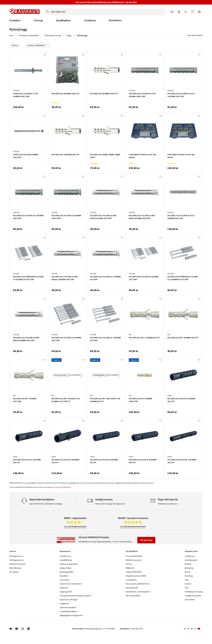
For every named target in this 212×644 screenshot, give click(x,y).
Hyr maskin (14, 572)
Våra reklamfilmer (133, 596)
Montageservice (16, 556)
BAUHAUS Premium (17, 564)
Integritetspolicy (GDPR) (136, 576)
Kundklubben (64, 20)
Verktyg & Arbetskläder (29, 35)
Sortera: (38, 45)
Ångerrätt (64, 588)
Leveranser (65, 580)
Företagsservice (17, 560)
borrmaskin (60, 487)
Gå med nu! (146, 540)
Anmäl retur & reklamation (71, 584)
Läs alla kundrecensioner (75, 526)
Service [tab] (13, 551)
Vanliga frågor (66, 568)
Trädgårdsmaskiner (193, 596)
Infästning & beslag (53, 35)
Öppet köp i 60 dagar (69, 600)
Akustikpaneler (191, 560)
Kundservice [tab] (65, 551)
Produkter (15, 20)
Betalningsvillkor (67, 572)
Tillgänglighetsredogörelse (71, 615)
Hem (11, 35)
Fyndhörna (90, 20)
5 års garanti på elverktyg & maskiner (76, 596)
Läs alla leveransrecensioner (133, 526)
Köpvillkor (64, 576)
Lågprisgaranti (66, 592)
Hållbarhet (130, 568)
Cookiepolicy (131, 580)
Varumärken (115, 20)
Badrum (188, 564)
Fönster (188, 584)
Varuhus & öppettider (69, 564)
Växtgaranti (64, 603)
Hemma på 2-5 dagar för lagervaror (110, 504)
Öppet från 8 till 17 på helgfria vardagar (46, 504)
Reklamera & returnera (168, 504)
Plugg (69, 35)
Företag (38, 20)
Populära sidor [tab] (191, 551)
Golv (187, 588)
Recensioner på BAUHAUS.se (138, 584)
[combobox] (105, 12)
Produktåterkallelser (68, 611)
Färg (187, 580)
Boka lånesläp (15, 568)
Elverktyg (189, 576)
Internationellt (132, 588)
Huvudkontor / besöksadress (138, 592)
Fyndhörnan (190, 556)
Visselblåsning (66, 560)
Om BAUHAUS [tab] (132, 551)
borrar (69, 487)
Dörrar (188, 572)
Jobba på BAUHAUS (134, 572)
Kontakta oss (65, 556)
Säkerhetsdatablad (68, 607)
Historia (129, 564)
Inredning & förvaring (194, 592)
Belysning (189, 568)
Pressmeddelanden (134, 556)
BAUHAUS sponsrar (134, 560)
